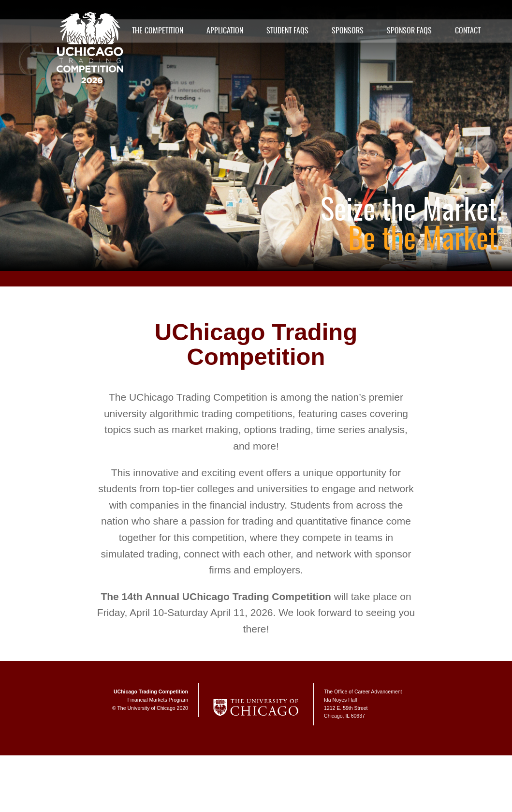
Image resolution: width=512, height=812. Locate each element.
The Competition (158, 31)
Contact (468, 31)
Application (225, 31)
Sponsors (348, 31)
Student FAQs (287, 31)
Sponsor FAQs (409, 31)
